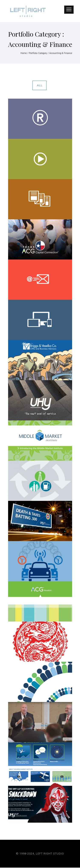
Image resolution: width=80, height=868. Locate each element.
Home (24, 53)
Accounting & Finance (61, 53)
